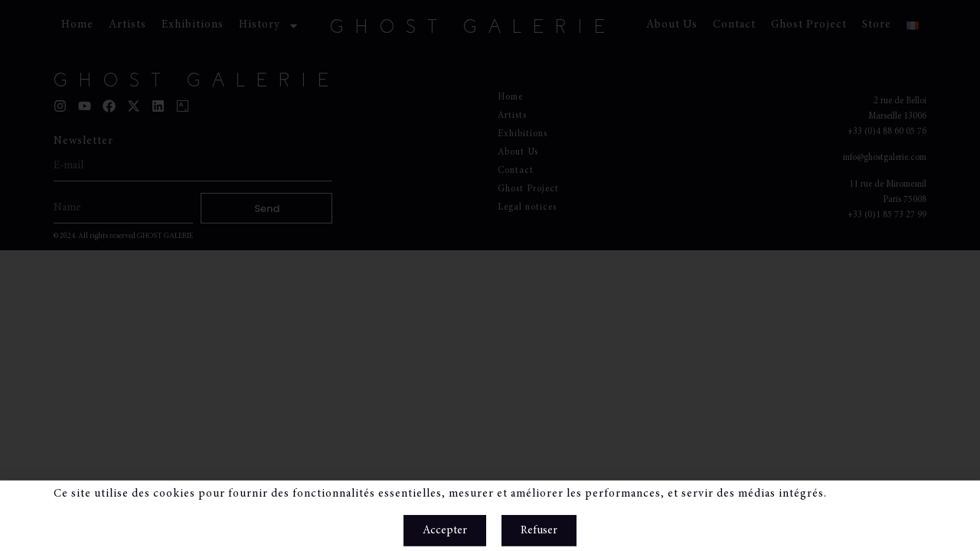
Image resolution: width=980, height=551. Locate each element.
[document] (490, 275)
